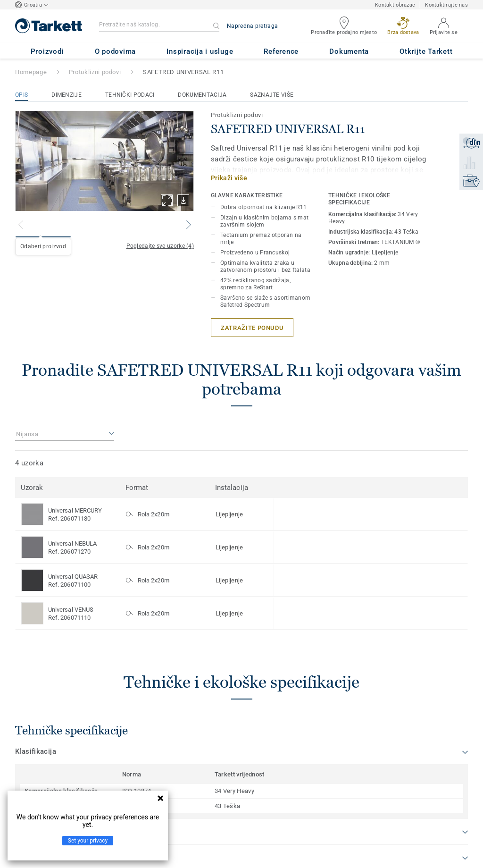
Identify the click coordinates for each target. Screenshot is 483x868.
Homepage (31, 72)
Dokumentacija (202, 95)
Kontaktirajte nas (446, 5)
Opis (21, 95)
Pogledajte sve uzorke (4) (160, 246)
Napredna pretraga (252, 26)
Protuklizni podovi (95, 72)
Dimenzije (67, 95)
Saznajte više (272, 95)
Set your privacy (88, 841)
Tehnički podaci (130, 95)
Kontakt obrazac (395, 5)
